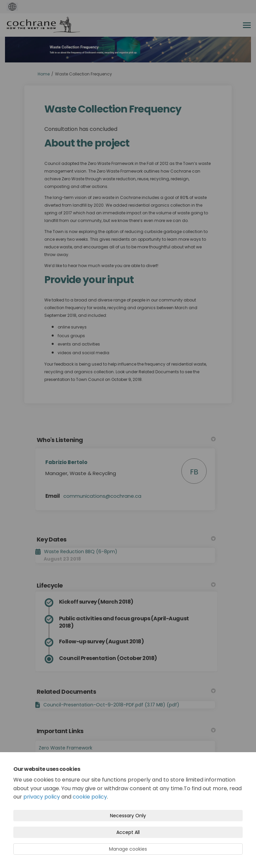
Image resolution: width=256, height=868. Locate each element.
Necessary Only (128, 816)
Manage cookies (128, 849)
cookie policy (90, 797)
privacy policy (42, 797)
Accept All (128, 832)
